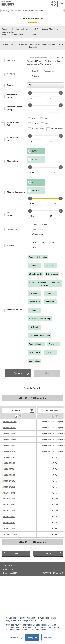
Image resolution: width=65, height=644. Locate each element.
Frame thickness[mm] (15, 108)
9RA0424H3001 (10, 523)
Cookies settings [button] (16, 637)
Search (18, 373)
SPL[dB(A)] (10, 214)
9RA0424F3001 (10, 528)
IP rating (11, 245)
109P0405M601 (10, 463)
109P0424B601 (10, 487)
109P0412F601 (10, 469)
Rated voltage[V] (13, 124)
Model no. (12, 60)
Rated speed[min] (13, 139)
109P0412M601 (10, 475)
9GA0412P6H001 (11, 428)
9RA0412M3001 (10, 517)
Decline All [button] (49, 637)
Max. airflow (13, 161)
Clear (47, 373)
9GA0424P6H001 (11, 445)
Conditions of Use (10, 566)
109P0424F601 (10, 481)
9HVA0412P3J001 (11, 534)
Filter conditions (14, 310)
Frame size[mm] (12, 96)
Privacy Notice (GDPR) (12, 574)
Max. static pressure (16, 192)
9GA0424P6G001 (11, 439)
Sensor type (13, 229)
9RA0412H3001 (10, 505)
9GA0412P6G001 (11, 422)
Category (11, 74)
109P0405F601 (10, 457)
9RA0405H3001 (10, 493)
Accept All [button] (32, 637)
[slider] (30, 93)
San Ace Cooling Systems (21, 10)
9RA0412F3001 (10, 511)
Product (11, 85)
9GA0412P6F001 (11, 433)
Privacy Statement (10, 570)
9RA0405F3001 (10, 499)
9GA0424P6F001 (11, 451)
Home (5, 10)
